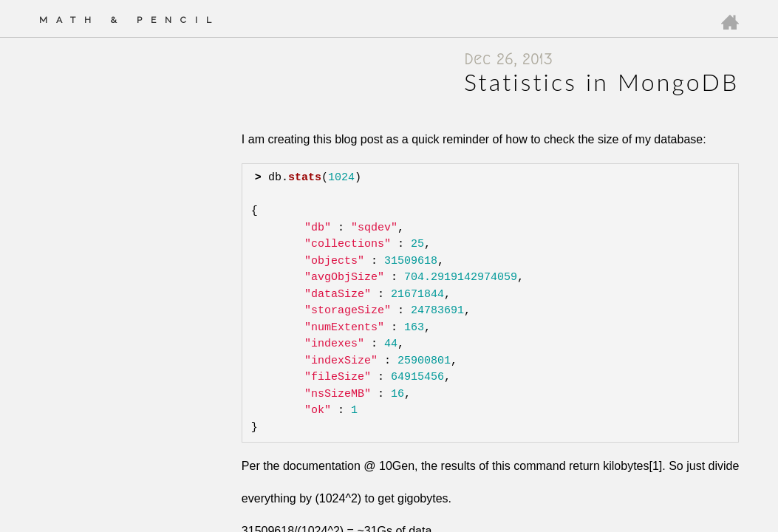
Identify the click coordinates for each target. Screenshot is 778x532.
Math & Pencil (130, 20)
